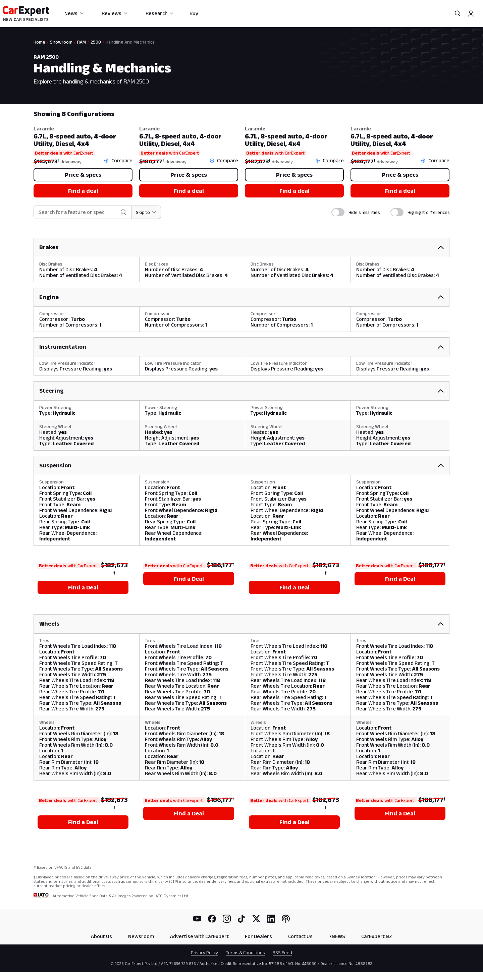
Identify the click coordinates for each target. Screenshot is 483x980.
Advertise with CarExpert (199, 936)
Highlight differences (428, 212)
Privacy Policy (204, 953)
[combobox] (78, 212)
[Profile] (471, 13)
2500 (96, 42)
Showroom (61, 42)
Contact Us (300, 936)
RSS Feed (282, 953)
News (74, 13)
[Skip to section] (146, 212)
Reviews (115, 13)
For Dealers (258, 936)
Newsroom (141, 936)
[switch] (338, 212)
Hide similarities (364, 212)
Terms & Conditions (245, 953)
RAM (82, 42)
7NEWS (337, 936)
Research (160, 13)
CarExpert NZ (377, 936)
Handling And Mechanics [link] (130, 42)
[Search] (458, 13)
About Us (101, 936)
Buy (194, 13)
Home (39, 42)
